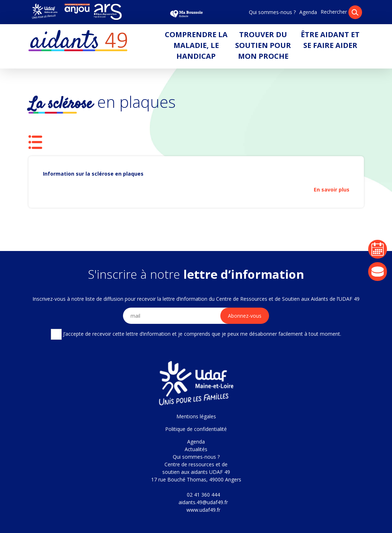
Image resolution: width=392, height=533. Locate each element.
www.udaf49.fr (203, 510)
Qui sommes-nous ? (272, 12)
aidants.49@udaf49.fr (203, 502)
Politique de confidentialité (196, 429)
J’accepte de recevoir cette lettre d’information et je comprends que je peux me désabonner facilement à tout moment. (196, 334)
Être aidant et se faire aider (330, 40)
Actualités (196, 449)
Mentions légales (196, 416)
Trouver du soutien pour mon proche (263, 45)
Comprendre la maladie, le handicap (196, 45)
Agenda (308, 12)
